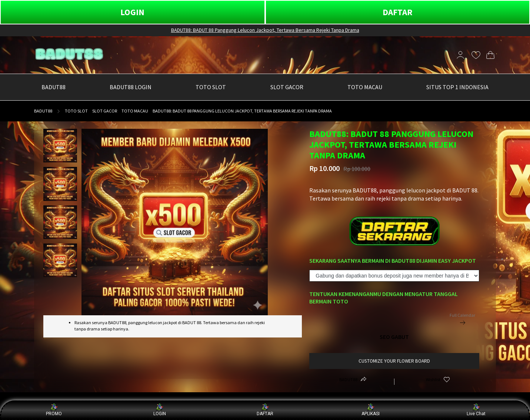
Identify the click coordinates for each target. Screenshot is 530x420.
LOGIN (132, 12)
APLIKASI (371, 410)
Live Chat (476, 410)
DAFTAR (398, 12)
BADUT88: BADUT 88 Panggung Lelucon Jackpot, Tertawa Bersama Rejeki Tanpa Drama (265, 30)
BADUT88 (43, 111)
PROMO (54, 410)
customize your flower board (394, 361)
